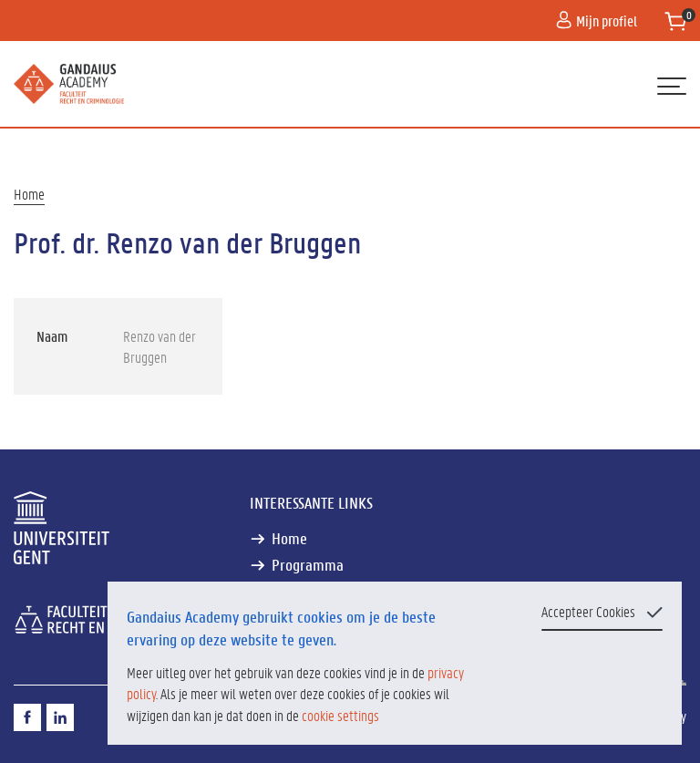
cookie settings (340, 715)
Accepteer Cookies (588, 611)
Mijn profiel (597, 21)
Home (29, 194)
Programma (308, 565)
